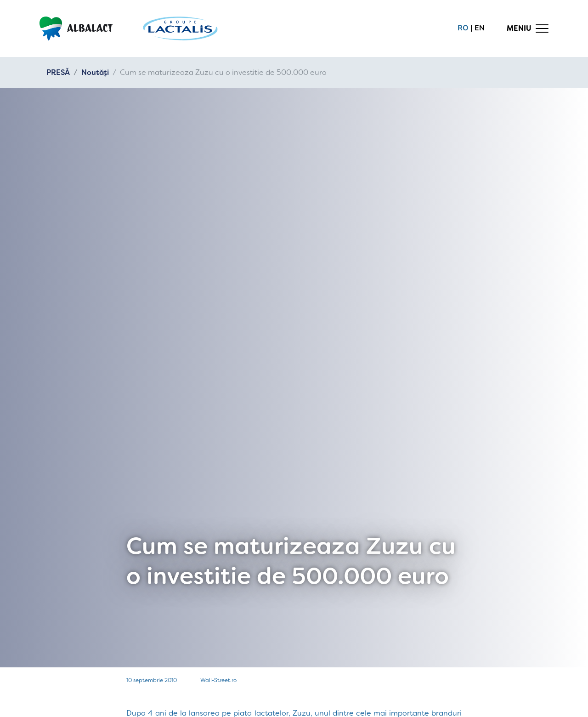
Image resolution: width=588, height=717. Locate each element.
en (480, 28)
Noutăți (95, 72)
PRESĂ (58, 72)
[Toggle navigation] (528, 28)
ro (463, 28)
